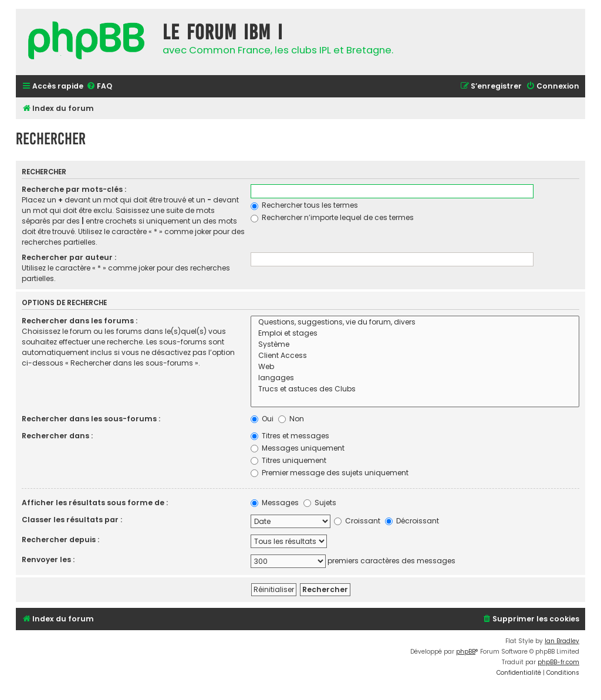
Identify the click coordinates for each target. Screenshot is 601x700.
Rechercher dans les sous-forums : (91, 419)
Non (291, 419)
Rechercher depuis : (60, 540)
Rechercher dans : (57, 436)
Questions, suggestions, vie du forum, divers (415, 322)
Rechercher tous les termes (304, 205)
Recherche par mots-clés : (74, 189)
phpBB (466, 652)
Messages (275, 503)
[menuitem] (99, 87)
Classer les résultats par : (72, 520)
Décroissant (412, 521)
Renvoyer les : (48, 559)
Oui (262, 419)
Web (415, 367)
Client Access (415, 356)
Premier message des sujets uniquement (330, 473)
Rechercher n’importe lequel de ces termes (332, 217)
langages (415, 378)
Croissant (357, 521)
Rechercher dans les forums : (80, 321)
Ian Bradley (562, 641)
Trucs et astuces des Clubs (415, 389)
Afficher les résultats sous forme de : (95, 503)
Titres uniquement (288, 460)
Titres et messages (290, 436)
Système (415, 345)
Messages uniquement (298, 448)
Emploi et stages (415, 334)
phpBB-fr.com (558, 662)
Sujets (320, 503)
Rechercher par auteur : (69, 257)
